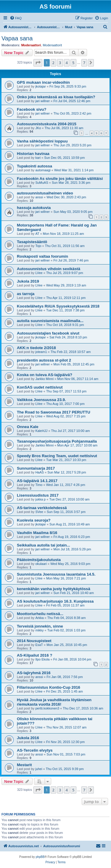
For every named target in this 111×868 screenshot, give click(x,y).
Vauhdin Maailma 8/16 (37, 533)
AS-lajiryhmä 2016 (34, 673)
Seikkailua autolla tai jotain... (44, 545)
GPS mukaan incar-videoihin (43, 82)
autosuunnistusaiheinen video (45, 193)
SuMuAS (42, 183)
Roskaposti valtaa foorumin (42, 256)
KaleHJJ (41, 431)
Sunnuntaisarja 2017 (36, 468)
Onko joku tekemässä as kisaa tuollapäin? (56, 97)
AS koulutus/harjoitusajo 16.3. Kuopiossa (55, 601)
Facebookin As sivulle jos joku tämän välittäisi (60, 179)
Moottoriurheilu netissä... (40, 614)
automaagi (43, 170)
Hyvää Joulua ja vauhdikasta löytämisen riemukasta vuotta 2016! (54, 702)
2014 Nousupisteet (34, 641)
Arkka (39, 618)
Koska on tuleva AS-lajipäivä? (45, 375)
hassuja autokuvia (34, 208)
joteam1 (41, 352)
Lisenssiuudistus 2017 (38, 495)
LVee (39, 273)
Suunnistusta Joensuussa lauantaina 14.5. (56, 574)
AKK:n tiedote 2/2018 (36, 348)
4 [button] (67, 63)
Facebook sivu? (32, 109)
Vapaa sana (17, 38)
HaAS (40, 472)
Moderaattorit (52, 45)
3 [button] (60, 63)
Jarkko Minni (44, 379)
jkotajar (40, 86)
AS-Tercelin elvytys (35, 750)
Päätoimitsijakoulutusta (39, 560)
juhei (39, 769)
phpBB (40, 857)
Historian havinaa (33, 154)
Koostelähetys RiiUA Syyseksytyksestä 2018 (58, 306)
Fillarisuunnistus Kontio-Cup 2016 (49, 687)
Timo (39, 485)
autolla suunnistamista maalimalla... (50, 321)
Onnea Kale (28, 427)
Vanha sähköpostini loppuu (42, 141)
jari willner (42, 101)
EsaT (39, 645)
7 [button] (84, 63)
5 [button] (73, 63)
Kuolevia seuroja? (34, 520)
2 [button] (53, 63)
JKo (38, 128)
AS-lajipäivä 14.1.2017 (37, 481)
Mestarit (24, 765)
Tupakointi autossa (34, 166)
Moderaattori (31, 45)
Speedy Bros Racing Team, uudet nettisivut (57, 456)
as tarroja (26, 294)
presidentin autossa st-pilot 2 (44, 360)
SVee (39, 512)
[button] (38, 63)
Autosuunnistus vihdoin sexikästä (49, 269)
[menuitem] (16, 18)
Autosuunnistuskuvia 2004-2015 (47, 124)
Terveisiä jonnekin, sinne (40, 626)
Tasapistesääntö (32, 242)
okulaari (41, 564)
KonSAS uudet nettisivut (40, 387)
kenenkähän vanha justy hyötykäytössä (54, 589)
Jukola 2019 (28, 281)
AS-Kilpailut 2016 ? (34, 655)
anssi (39, 197)
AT (37, 234)
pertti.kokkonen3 (47, 708)
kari (38, 158)
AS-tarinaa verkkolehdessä (42, 508)
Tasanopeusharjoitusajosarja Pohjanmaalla (57, 441)
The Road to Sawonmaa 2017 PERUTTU (54, 412)
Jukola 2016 (28, 738)
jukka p (40, 499)
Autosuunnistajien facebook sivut (48, 333)
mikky (39, 630)
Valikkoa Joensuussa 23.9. (41, 400)
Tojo (38, 246)
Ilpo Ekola (42, 659)
